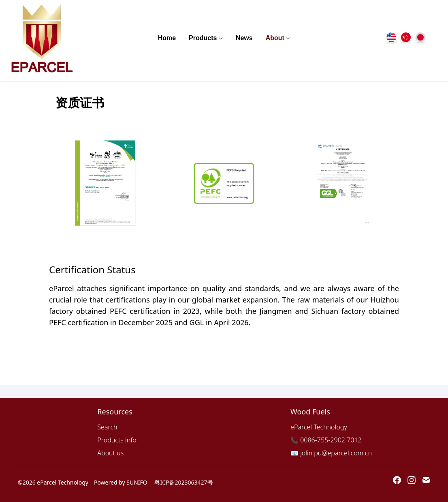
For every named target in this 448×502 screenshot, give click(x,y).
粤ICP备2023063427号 (183, 482)
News (244, 38)
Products (203, 38)
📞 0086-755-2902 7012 (326, 440)
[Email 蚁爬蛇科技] (426, 480)
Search (107, 427)
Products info (117, 440)
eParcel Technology (319, 427)
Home (167, 38)
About (275, 38)
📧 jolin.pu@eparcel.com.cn (331, 453)
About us (110, 453)
